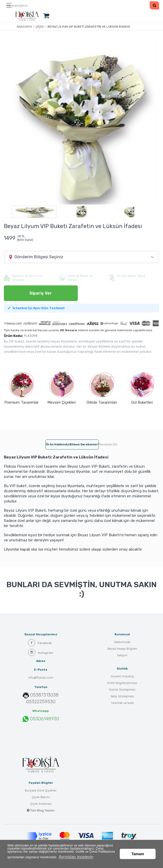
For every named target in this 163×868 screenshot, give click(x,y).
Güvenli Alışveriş (122, 677)
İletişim (122, 656)
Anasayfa (24, 27)
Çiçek (40, 27)
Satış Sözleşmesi (122, 697)
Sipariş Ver (41, 294)
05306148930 (41, 720)
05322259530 (41, 702)
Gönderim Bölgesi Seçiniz (39, 257)
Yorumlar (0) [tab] (108, 445)
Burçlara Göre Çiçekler (41, 791)
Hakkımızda (122, 642)
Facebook (40, 643)
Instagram (41, 653)
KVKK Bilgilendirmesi (122, 683)
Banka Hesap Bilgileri (122, 649)
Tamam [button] (138, 848)
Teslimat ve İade (122, 703)
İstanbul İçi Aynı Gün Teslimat (36, 309)
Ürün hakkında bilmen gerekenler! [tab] (72, 445)
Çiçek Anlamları (41, 804)
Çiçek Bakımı (41, 798)
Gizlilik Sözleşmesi (122, 690)
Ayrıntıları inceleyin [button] (93, 860)
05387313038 (44, 695)
